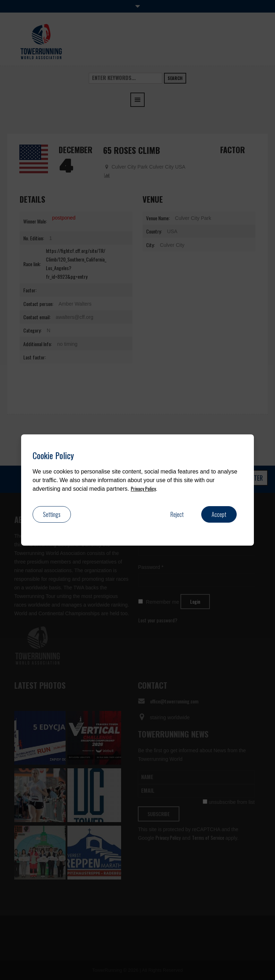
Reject (177, 514)
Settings (52, 514)
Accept (219, 514)
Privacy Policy (143, 488)
